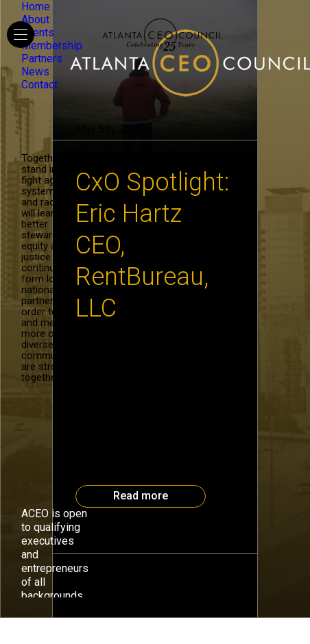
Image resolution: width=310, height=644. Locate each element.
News (35, 72)
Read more (141, 496)
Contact (39, 85)
